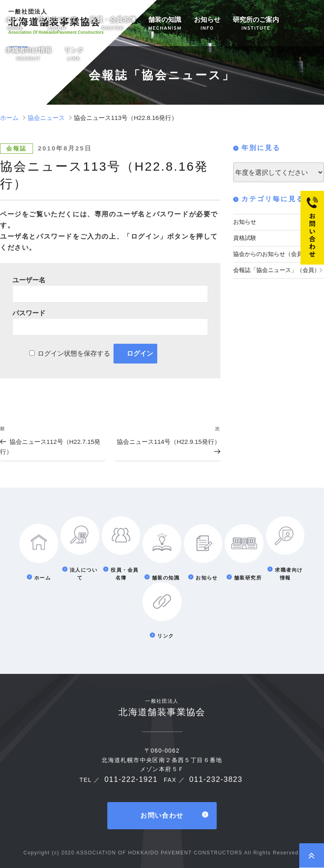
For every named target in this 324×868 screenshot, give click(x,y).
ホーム (15, 24)
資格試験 (245, 237)
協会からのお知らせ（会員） (271, 253)
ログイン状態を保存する (74, 353)
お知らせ (207, 24)
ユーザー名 (29, 280)
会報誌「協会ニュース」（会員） (277, 268)
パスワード (29, 313)
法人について (57, 24)
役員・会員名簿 (113, 24)
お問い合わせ (162, 814)
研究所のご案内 (256, 24)
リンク (74, 55)
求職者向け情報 (28, 55)
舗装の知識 (165, 24)
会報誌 (17, 148)
